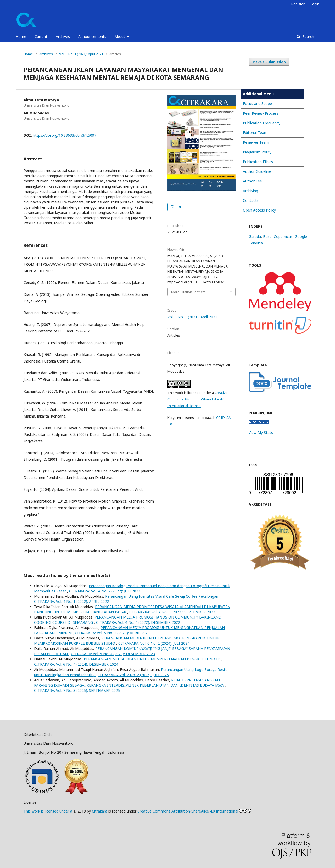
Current (41, 37)
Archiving (250, 191)
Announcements (92, 37)
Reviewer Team (256, 142)
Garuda (255, 237)
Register (298, 4)
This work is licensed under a (48, 811)
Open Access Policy (259, 210)
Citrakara (100, 811)
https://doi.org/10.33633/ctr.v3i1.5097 (65, 135)
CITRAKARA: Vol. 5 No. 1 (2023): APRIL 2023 (112, 633)
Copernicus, (284, 237)
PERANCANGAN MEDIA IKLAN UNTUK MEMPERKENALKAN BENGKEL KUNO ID (153, 659)
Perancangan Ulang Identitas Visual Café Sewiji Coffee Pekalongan (162, 596)
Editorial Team (255, 133)
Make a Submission (269, 62)
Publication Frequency (262, 123)
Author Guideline (257, 171)
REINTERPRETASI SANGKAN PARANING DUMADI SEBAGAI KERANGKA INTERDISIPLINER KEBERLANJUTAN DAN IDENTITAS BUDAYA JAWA (129, 683)
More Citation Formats (188, 292)
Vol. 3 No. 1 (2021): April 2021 (81, 54)
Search (308, 37)
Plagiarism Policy (257, 152)
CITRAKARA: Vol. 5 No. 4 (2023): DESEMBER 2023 (113, 654)
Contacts (251, 200)
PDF (178, 207)
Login (315, 4)
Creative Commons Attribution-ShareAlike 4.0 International (188, 811)
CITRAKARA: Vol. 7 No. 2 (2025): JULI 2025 (133, 675)
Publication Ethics (258, 162)
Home (21, 37)
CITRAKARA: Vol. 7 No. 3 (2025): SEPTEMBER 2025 (77, 690)
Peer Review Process (261, 113)
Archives (63, 37)
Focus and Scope (257, 104)
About (120, 37)
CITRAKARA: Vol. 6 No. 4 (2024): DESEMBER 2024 (76, 664)
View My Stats (261, 433)
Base (267, 237)
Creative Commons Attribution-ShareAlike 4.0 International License (198, 399)
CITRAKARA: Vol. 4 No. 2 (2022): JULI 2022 (105, 591)
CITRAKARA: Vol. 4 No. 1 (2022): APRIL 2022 (71, 601)
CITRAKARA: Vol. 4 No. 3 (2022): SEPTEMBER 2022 (172, 612)
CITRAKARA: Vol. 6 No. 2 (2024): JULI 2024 (154, 643)
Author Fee (252, 181)
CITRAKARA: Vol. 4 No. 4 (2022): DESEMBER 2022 (138, 622)
